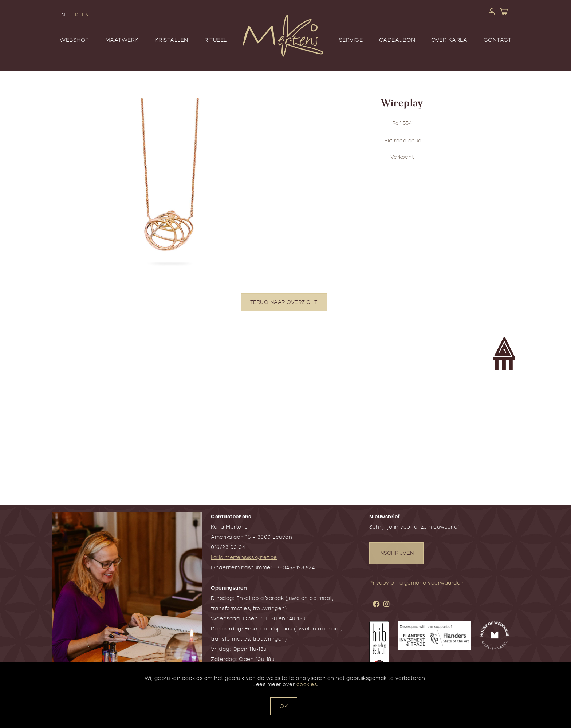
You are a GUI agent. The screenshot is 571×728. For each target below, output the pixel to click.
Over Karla (449, 40)
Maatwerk (122, 40)
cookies (307, 685)
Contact (498, 40)
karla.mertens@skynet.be (244, 557)
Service (351, 40)
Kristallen (172, 40)
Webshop (74, 40)
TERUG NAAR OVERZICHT (284, 302)
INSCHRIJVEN (396, 553)
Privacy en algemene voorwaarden (417, 583)
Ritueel (216, 40)
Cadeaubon (397, 40)
